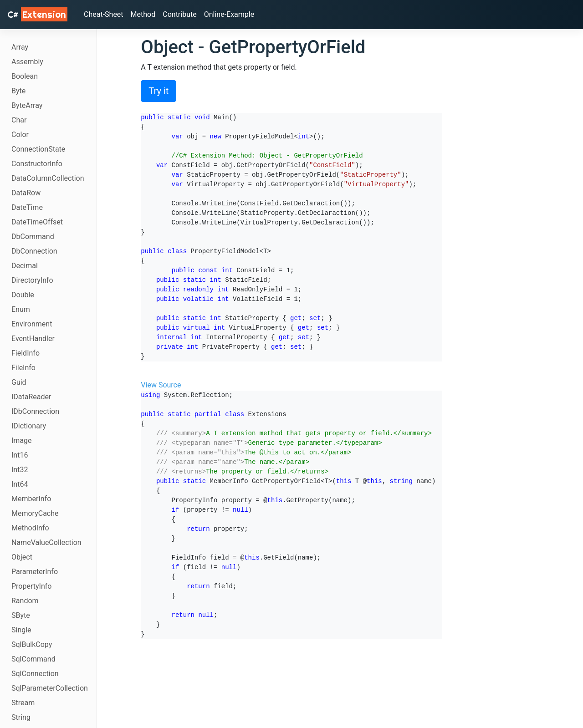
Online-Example (229, 14)
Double (23, 295)
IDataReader (31, 397)
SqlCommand (33, 659)
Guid (19, 382)
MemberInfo (31, 499)
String (21, 717)
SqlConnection (35, 674)
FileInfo (23, 368)
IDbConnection (35, 411)
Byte (18, 91)
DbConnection (34, 251)
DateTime (27, 207)
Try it (159, 91)
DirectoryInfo (32, 280)
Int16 (20, 455)
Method (143, 14)
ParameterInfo (35, 572)
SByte (21, 615)
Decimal (25, 266)
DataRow (26, 193)
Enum (21, 309)
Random (25, 601)
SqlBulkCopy (32, 644)
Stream (23, 703)
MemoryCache (35, 513)
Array (20, 47)
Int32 (20, 470)
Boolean (25, 76)
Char (19, 120)
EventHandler (33, 339)
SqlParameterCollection (50, 688)
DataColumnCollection (48, 178)
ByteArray (27, 105)
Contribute (179, 14)
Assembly (27, 62)
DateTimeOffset (37, 222)
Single (21, 630)
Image (22, 440)
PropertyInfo (31, 586)
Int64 (20, 484)
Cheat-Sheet (104, 14)
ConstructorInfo (37, 164)
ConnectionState (38, 149)
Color (20, 135)
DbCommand (33, 237)
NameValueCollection (46, 542)
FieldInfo (26, 353)
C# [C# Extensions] (37, 14)
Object (22, 557)
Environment (32, 324)
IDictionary (29, 426)
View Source (161, 385)
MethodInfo (30, 528)
